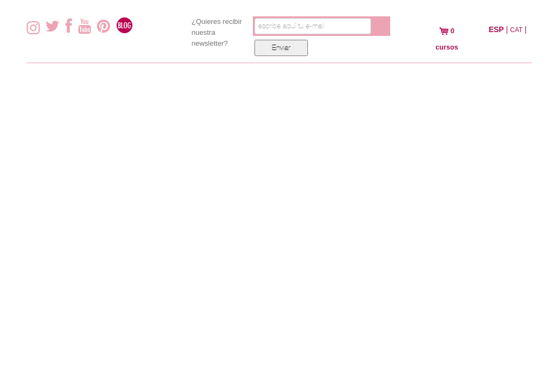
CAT (516, 30)
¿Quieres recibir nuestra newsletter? (217, 32)
